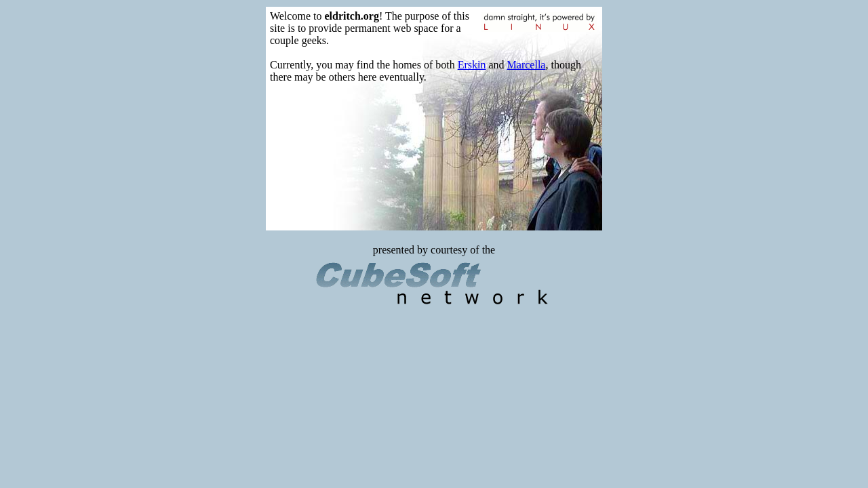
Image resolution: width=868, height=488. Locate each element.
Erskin (472, 65)
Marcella (527, 65)
